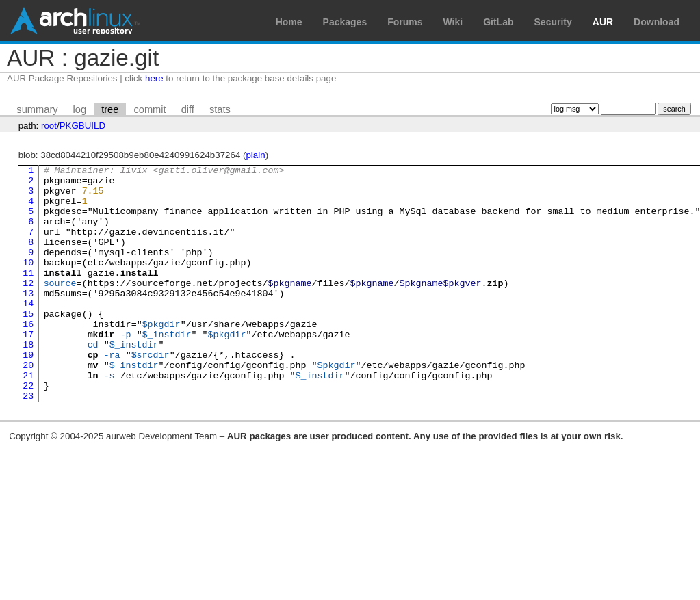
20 (28, 406)
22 (28, 430)
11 (28, 295)
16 (28, 356)
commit (150, 109)
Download (657, 22)
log (80, 109)
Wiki (453, 22)
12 (28, 307)
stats (220, 109)
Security (553, 22)
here (154, 78)
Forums (405, 22)
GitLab (498, 22)
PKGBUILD (82, 126)
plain (255, 155)
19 (28, 393)
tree (110, 109)
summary (37, 109)
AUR (603, 22)
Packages (345, 22)
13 (28, 319)
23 (28, 443)
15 (28, 344)
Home (289, 22)
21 (28, 418)
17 (28, 369)
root (49, 126)
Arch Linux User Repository (75, 21)
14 (28, 332)
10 (28, 283)
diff (188, 109)
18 (28, 381)
